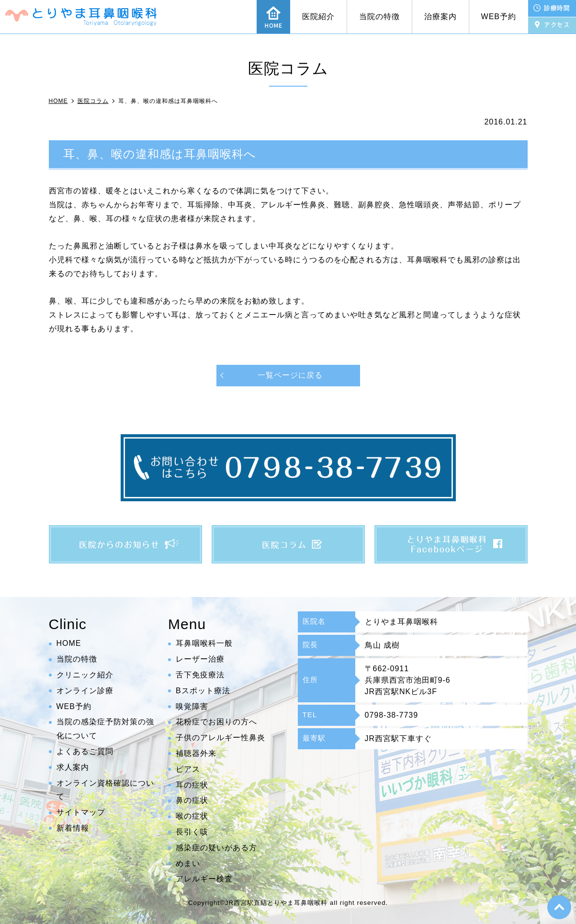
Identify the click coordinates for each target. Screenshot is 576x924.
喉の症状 (192, 816)
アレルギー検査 (204, 879)
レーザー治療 (200, 659)
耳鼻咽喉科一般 (204, 644)
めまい (188, 863)
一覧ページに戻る (290, 375)
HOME (69, 644)
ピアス (188, 769)
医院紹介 (318, 17)
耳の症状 (192, 785)
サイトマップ (81, 812)
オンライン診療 (85, 691)
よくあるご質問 (85, 751)
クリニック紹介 (85, 675)
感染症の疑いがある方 (216, 848)
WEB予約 (499, 17)
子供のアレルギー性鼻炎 (220, 738)
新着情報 (73, 828)
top (559, 907)
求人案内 (73, 767)
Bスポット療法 (203, 691)
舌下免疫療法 (200, 675)
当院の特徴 (379, 17)
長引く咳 (192, 832)
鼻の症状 (192, 801)
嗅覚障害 (192, 706)
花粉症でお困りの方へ (216, 722)
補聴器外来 (196, 753)
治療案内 (440, 17)
